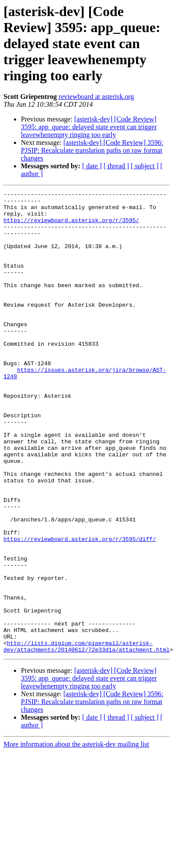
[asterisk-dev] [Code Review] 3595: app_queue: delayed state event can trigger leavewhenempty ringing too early (89, 127)
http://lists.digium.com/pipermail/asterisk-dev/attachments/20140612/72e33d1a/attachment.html (86, 738)
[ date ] (92, 166)
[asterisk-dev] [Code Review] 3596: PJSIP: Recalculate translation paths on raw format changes (92, 150)
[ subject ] (145, 166)
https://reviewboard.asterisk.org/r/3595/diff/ (80, 609)
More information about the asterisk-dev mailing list (76, 837)
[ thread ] (116, 166)
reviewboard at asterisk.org (96, 97)
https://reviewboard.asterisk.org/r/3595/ (71, 226)
